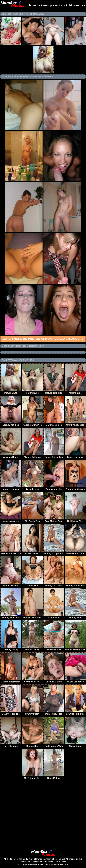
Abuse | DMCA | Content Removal (53, 865)
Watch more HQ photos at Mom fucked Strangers (43, 339)
